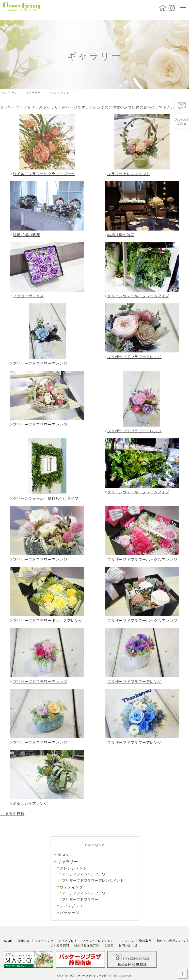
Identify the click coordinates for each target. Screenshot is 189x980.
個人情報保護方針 (87, 945)
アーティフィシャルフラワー (86, 874)
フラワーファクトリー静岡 (91, 976)
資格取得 (145, 941)
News (63, 855)
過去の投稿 (12, 814)
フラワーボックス (28, 296)
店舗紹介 (24, 941)
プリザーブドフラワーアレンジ (40, 363)
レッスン (128, 941)
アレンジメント (73, 868)
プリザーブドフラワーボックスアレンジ (142, 559)
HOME (8, 941)
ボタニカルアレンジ (30, 804)
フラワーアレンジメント (129, 174)
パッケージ (70, 913)
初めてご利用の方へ (171, 941)
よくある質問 (60, 945)
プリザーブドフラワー (80, 899)
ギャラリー (68, 862)
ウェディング (71, 887)
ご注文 (109, 945)
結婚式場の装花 (26, 235)
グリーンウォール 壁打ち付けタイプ (46, 498)
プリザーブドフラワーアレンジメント (93, 880)
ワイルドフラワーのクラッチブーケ (44, 174)
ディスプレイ (71, 906)
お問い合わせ (128, 945)
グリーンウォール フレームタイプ (138, 296)
